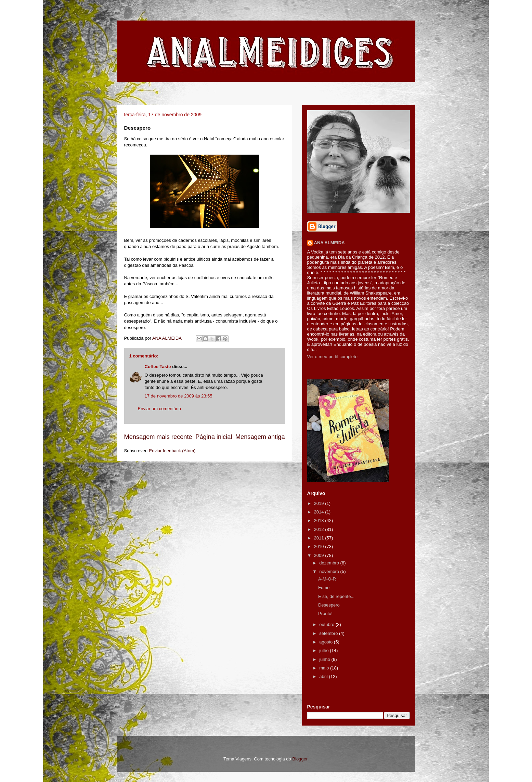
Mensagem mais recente (158, 437)
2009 (320, 555)
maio (325, 668)
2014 (320, 512)
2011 (320, 538)
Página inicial (214, 437)
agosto (327, 642)
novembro (330, 571)
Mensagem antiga (260, 437)
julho (325, 650)
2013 (320, 520)
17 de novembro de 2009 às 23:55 (179, 396)
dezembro (330, 563)
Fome (324, 588)
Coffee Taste (158, 367)
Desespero (329, 605)
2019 (320, 503)
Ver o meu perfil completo (332, 357)
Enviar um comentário (159, 409)
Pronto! (325, 614)
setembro (329, 633)
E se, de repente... (336, 596)
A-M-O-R (327, 579)
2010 (320, 546)
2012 (320, 529)
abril (324, 676)
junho (325, 659)
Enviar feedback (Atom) (172, 451)
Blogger (300, 759)
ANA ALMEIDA (329, 243)
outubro (327, 624)
